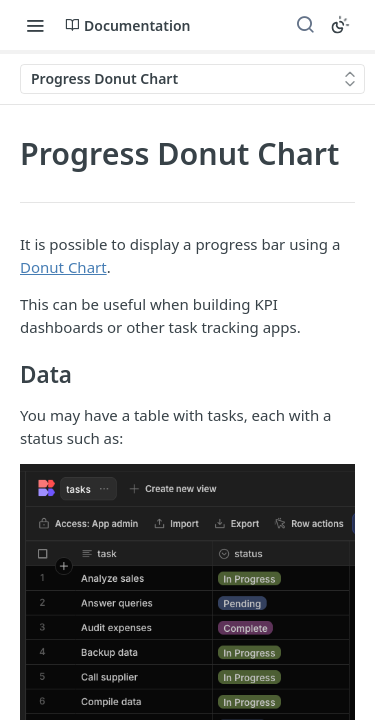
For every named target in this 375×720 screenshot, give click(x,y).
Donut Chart (63, 267)
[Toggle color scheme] (340, 25)
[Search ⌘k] (305, 25)
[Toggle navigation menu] (35, 25)
